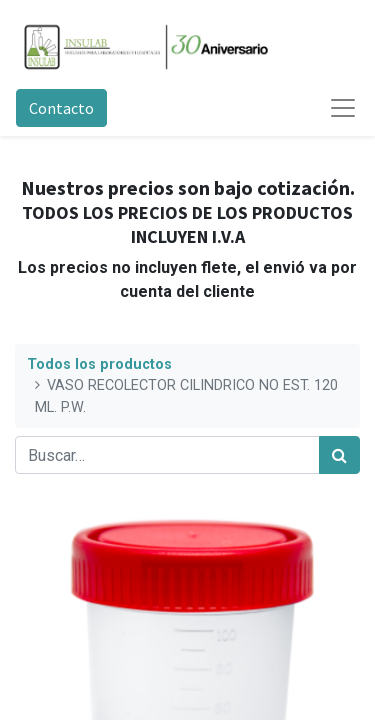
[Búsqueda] (339, 455)
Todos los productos (99, 364)
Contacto (61, 108)
